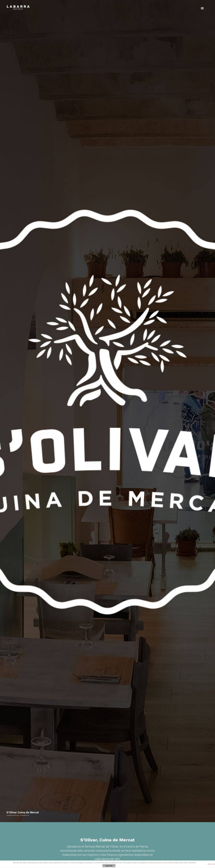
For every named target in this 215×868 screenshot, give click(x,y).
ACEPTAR (109, 866)
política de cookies (162, 863)
